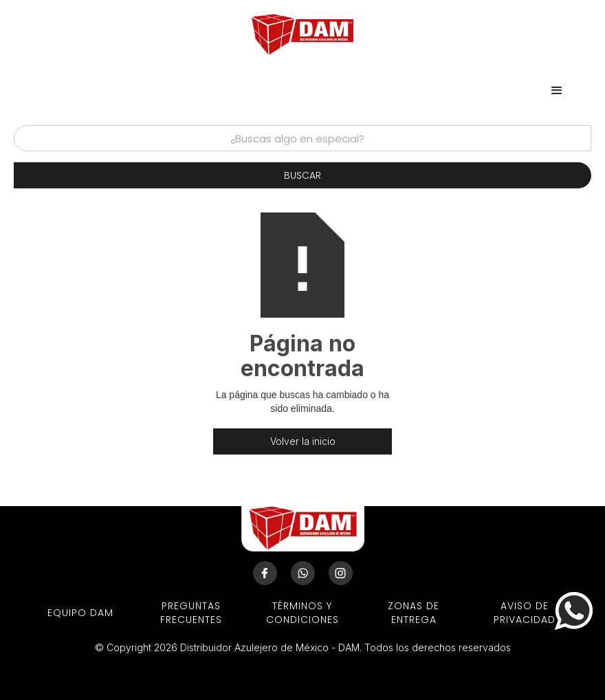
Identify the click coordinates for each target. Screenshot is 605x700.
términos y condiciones (302, 613)
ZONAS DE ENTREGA (414, 613)
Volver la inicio (303, 441)
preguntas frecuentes (191, 613)
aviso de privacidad (525, 613)
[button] (557, 91)
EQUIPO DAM (80, 613)
